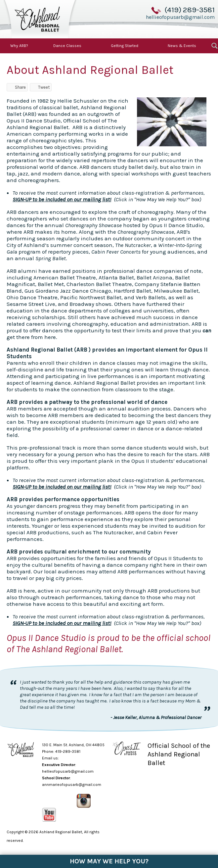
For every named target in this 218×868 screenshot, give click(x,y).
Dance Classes (67, 46)
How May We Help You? (109, 861)
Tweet (41, 87)
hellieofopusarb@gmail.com (180, 17)
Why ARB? (19, 46)
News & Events (182, 46)
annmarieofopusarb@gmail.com (72, 785)
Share (17, 87)
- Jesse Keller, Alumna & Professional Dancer (156, 717)
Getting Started (125, 46)
